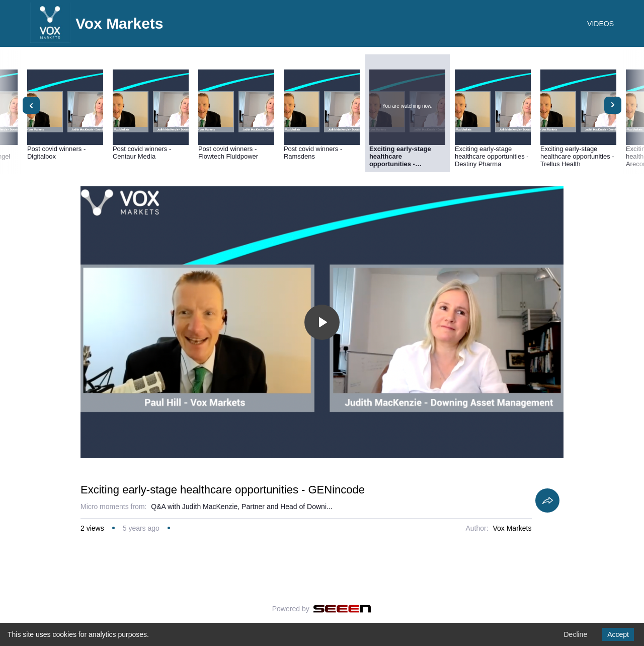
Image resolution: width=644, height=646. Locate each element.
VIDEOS (600, 24)
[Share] (547, 500)
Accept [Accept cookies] (618, 634)
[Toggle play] (322, 322)
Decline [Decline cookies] (575, 634)
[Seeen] (342, 609)
